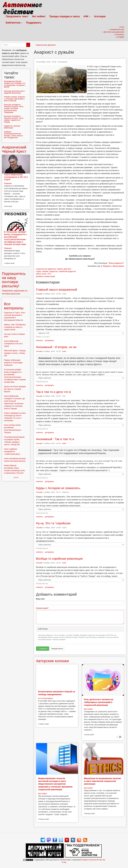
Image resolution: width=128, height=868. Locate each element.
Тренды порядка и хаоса (64, 16)
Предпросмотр (57, 649)
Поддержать (34, 23)
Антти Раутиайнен (45, 698)
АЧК (87, 16)
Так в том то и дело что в (53, 392)
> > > (16, 478)
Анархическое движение (46, 45)
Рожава (45, 271)
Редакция (8, 183)
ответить (39, 340)
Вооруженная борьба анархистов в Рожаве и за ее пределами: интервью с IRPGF (15, 84)
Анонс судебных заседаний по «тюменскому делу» (12, 451)
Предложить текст (17, 16)
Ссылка (39, 294)
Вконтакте (118, 266)
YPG (49, 274)
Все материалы (14, 306)
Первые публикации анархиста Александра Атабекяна (13, 363)
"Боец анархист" (116, 263)
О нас (64, 862)
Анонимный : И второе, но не (56, 347)
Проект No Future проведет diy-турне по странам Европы (15, 389)
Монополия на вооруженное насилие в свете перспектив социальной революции (102, 781)
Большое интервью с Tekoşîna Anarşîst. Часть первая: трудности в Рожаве (14, 119)
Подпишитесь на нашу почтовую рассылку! (14, 280)
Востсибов (88, 709)
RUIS (44, 274)
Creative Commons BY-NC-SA (93, 860)
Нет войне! (39, 16)
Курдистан (53, 271)
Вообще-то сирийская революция (59, 559)
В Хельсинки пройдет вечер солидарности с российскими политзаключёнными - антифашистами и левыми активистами (15, 238)
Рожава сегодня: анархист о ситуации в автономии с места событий (15, 99)
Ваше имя (40, 599)
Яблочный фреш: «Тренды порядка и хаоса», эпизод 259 (15, 353)
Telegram (107, 266)
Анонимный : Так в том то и (55, 439)
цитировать (49, 340)
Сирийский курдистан (67, 271)
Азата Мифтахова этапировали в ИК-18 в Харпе (16, 177)
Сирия (39, 271)
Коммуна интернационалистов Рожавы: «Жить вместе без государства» (13, 135)
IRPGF (39, 274)
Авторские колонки (52, 661)
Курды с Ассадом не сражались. (58, 488)
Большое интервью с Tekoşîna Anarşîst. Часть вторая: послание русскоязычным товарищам (14, 109)
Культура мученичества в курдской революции (14, 92)
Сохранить (42, 649)
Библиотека (14, 23)
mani (64, 351)
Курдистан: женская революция (12, 127)
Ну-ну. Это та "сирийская (53, 523)
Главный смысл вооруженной (56, 290)
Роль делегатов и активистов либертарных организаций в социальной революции (99, 702)
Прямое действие (64, 269)
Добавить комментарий (45, 276)
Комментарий (42, 608)
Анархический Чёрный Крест (14, 149)
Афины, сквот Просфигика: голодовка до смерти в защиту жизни (15, 327)
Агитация (100, 16)
